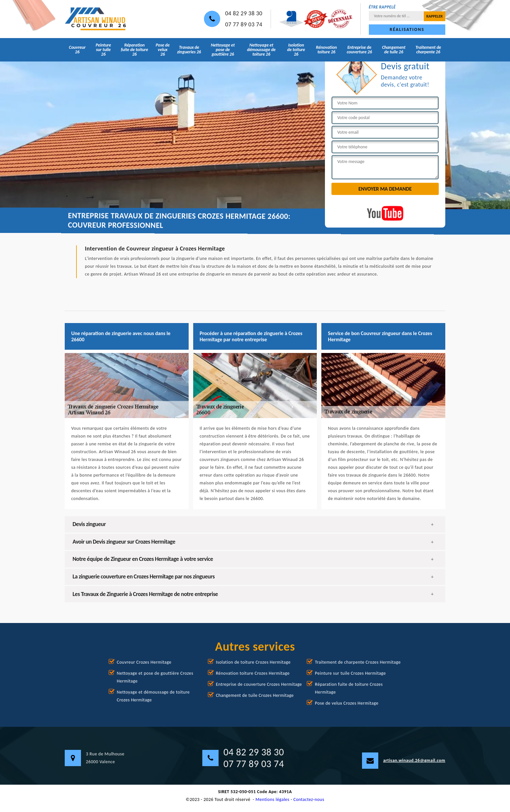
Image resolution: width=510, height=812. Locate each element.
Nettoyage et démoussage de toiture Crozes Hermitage (153, 696)
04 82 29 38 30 (244, 13)
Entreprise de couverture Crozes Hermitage (259, 684)
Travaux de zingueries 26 (189, 50)
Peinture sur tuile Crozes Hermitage (350, 673)
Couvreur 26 (77, 50)
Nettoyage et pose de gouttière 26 (223, 50)
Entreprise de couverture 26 (359, 50)
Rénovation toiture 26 (326, 50)
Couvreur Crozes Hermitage (144, 662)
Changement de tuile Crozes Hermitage (255, 695)
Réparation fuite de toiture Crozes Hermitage (349, 688)
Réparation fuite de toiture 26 (134, 50)
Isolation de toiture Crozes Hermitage (253, 662)
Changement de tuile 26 (394, 50)
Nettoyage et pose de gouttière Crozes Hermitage (155, 677)
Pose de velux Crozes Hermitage (347, 703)
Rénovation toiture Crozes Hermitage (253, 673)
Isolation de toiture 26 (296, 50)
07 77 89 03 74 (244, 24)
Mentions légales (273, 799)
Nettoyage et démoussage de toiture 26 (261, 50)
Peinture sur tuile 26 (103, 50)
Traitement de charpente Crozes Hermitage (358, 662)
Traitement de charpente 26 (428, 50)
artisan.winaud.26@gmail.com (404, 761)
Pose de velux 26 (162, 50)
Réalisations (407, 29)
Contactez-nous (309, 799)
